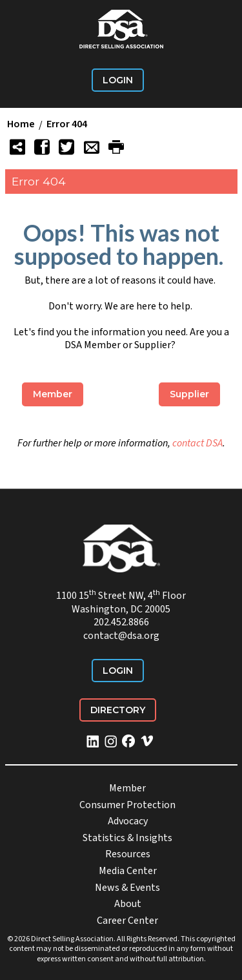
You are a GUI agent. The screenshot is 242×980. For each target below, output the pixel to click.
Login (118, 80)
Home (21, 125)
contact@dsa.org (121, 636)
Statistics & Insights (127, 838)
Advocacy (128, 821)
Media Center (128, 871)
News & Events (127, 888)
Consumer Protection (127, 805)
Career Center (127, 921)
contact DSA (197, 443)
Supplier (189, 394)
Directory (118, 710)
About (128, 904)
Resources (128, 854)
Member (53, 394)
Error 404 (67, 125)
